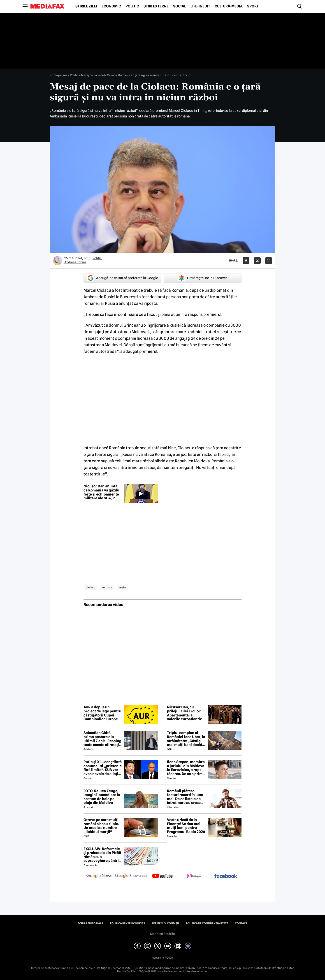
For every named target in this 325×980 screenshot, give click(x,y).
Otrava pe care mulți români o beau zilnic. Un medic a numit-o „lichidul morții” (101, 826)
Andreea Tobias (75, 262)
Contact (241, 923)
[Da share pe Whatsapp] (269, 261)
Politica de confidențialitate (207, 923)
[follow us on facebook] (226, 876)
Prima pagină (59, 75)
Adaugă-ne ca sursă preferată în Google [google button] (123, 278)
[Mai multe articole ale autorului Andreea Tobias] (58, 261)
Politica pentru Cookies (127, 923)
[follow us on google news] (99, 876)
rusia (122, 587)
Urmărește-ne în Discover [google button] (203, 278)
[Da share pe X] (257, 261)
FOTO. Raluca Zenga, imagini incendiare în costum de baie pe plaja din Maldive (102, 797)
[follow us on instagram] (194, 876)
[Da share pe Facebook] (246, 261)
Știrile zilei (86, 6)
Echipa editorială (90, 923)
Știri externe (156, 6)
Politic (132, 6)
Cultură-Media (229, 6)
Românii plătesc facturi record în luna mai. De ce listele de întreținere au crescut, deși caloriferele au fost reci (186, 797)
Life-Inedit (200, 6)
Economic (111, 6)
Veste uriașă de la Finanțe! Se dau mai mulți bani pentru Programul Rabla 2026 (186, 826)
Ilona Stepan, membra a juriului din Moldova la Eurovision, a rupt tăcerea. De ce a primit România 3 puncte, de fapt (186, 768)
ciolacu (91, 587)
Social (180, 6)
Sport (253, 6)
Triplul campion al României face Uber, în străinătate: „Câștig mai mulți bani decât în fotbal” (186, 739)
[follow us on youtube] (162, 876)
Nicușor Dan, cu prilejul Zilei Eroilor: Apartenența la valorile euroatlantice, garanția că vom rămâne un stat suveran (186, 713)
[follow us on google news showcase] (131, 876)
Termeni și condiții (165, 923)
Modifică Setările (162, 934)
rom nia (107, 587)
